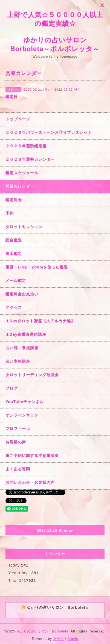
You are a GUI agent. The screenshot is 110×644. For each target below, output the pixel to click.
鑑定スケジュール (22, 173)
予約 (10, 213)
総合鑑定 (14, 240)
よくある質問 (18, 469)
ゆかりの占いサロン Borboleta (42, 631)
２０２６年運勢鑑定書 (26, 146)
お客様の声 (16, 442)
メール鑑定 (16, 281)
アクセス (14, 307)
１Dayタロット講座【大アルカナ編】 (40, 321)
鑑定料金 (14, 200)
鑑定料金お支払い (22, 294)
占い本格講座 (18, 361)
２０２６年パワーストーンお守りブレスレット (49, 132)
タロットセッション (24, 227)
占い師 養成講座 (22, 348)
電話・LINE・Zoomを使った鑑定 (37, 267)
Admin (73, 639)
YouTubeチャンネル (25, 402)
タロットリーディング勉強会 (32, 375)
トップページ (18, 119)
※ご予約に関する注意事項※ (32, 456)
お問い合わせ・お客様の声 (30, 482)
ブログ (12, 388)
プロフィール (18, 429)
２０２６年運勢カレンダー (30, 159)
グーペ (58, 639)
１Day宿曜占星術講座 (26, 334)
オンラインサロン (22, 415)
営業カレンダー (20, 186)
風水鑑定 (14, 254)
